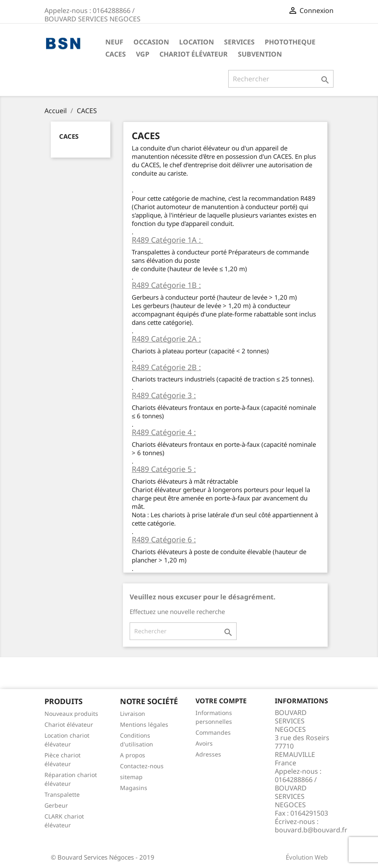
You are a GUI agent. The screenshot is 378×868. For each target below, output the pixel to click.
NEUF (114, 42)
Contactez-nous (142, 766)
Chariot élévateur (194, 54)
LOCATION (197, 42)
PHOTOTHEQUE (290, 42)
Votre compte (221, 701)
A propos (133, 755)
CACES (116, 54)
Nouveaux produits (71, 714)
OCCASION (151, 42)
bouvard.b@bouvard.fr (311, 830)
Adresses (208, 754)
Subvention (260, 54)
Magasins (134, 788)
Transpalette (62, 794)
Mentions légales (144, 724)
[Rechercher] (281, 79)
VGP (143, 54)
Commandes (213, 732)
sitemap (131, 777)
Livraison (133, 714)
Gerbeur (56, 805)
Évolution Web (307, 857)
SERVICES (239, 42)
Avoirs (204, 743)
